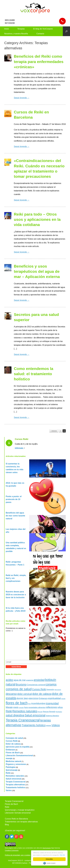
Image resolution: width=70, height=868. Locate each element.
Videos (56, 725)
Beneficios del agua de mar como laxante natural (15, 516)
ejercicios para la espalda (18, 747)
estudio (63, 699)
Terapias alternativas (15, 785)
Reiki (9, 711)
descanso (11, 694)
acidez (9, 680)
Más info (44, 855)
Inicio (7, 29)
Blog (7, 825)
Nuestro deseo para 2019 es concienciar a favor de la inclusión (16, 595)
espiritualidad (54, 698)
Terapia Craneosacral (23, 720)
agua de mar (20, 680)
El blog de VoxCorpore (43, 29)
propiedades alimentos (37, 707)
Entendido (49, 859)
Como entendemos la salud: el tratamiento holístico (34, 374)
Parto (26, 707)
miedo (16, 707)
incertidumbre (38, 703)
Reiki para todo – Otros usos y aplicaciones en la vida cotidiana (37, 219)
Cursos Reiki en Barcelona (16, 819)
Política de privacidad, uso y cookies (18, 855)
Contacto (40, 34)
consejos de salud (19, 689)
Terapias (21, 29)
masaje (9, 758)
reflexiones (51, 707)
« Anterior (54, 431)
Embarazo (43, 698)
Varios (9, 790)
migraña (21, 708)
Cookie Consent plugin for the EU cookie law (49, 863)
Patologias (11, 767)
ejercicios (33, 698)
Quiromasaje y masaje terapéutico (20, 810)
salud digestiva (15, 715)
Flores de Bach (13, 753)
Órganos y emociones (16, 764)
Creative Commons (12, 850)
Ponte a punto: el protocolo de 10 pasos (14, 499)
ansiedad (39, 680)
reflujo (60, 707)
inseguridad (52, 703)
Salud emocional (35, 715)
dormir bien (22, 698)
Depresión (50, 690)
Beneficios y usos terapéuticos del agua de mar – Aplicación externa (37, 271)
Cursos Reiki (39, 689)
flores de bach (17, 703)
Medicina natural (13, 761)
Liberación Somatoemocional (19, 755)
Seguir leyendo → (22, 98)
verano (49, 725)
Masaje (9, 707)
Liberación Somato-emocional (18, 813)
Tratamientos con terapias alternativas (21, 822)
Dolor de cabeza (13, 744)
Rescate (40, 712)
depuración (58, 690)
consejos (51, 684)
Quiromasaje (12, 770)
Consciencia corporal (36, 685)
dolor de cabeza (42, 694)
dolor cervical (24, 694)
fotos (29, 704)
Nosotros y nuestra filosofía (16, 34)
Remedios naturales (25, 711)
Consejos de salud (14, 738)
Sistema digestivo (52, 716)
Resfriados (59, 712)
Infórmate (20, 448)
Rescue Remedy (49, 712)
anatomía (30, 680)
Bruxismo (21, 684)
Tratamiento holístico (34, 725)
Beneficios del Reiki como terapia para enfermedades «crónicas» (39, 62)
